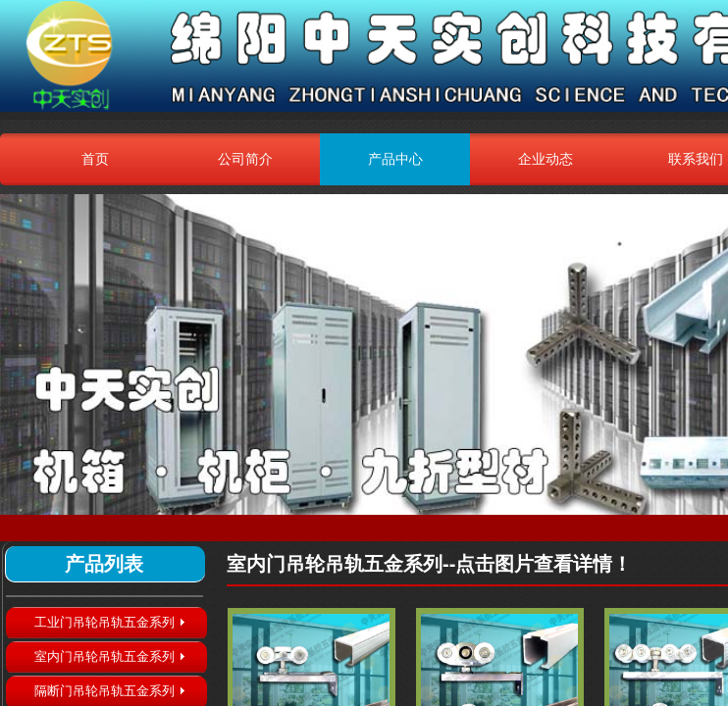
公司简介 (245, 159)
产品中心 (395, 159)
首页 (95, 159)
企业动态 (546, 159)
